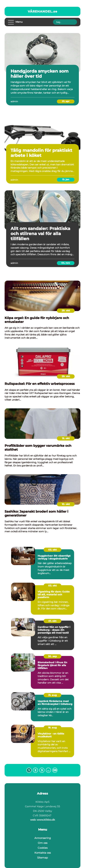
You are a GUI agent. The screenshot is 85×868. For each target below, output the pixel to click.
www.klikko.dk (46, 820)
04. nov (66, 263)
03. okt (52, 550)
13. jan (66, 179)
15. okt (66, 438)
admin (14, 101)
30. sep (52, 656)
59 (55, 770)
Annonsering (43, 838)
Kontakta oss (43, 853)
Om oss (43, 843)
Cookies (43, 848)
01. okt (52, 621)
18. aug (52, 728)
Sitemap (42, 858)
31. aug (52, 695)
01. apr (66, 101)
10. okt (66, 504)
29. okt (66, 311)
